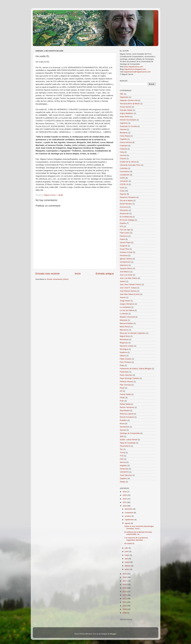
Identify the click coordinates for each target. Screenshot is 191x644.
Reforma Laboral (127, 414)
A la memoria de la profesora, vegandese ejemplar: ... (136, 539)
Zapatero (124, 478)
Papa (122, 365)
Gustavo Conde (126, 252)
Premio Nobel (125, 394)
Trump (122, 453)
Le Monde (124, 314)
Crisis (122, 188)
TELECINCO (125, 446)
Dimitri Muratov (126, 204)
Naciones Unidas (127, 346)
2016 (125, 584)
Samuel (123, 430)
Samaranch (125, 427)
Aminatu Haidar (126, 110)
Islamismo (124, 265)
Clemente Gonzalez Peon (130, 165)
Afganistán (124, 97)
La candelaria (125, 307)
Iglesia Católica (126, 259)
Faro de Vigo (125, 230)
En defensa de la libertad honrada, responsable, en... (138, 533)
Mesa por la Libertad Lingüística (133, 333)
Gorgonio (124, 246)
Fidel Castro (125, 233)
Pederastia (124, 372)
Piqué (122, 388)
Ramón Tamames (127, 407)
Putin (122, 401)
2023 (125, 495)
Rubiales (123, 420)
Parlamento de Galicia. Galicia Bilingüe (136, 369)
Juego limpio (125, 301)
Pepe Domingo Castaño (130, 378)
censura (123, 155)
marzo (128, 562)
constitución (125, 175)
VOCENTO (124, 472)
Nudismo (123, 352)
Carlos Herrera (126, 142)
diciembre (129, 509)
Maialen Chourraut (127, 317)
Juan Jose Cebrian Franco (131, 284)
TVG (122, 456)
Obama (123, 356)
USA (122, 459)
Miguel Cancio (52, 16)
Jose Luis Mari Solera (129, 278)
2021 (125, 502)
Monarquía (124, 339)
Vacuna (123, 462)
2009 (125, 609)
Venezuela (124, 469)
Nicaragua (124, 349)
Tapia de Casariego (128, 443)
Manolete (124, 320)
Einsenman (124, 213)
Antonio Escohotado (128, 120)
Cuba (122, 191)
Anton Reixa (125, 117)
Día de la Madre (126, 201)
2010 (125, 606)
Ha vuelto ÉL (130, 544)
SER (122, 436)
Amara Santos (126, 107)
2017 (125, 581)
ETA (122, 226)
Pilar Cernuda (125, 385)
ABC (122, 94)
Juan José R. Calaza (128, 288)
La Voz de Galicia (127, 310)
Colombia (124, 168)
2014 (125, 592)
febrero (128, 566)
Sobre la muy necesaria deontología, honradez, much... (139, 527)
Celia (122, 152)
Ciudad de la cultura (128, 162)
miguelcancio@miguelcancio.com (137, 72)
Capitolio (123, 139)
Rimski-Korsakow (127, 417)
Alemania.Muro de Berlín (130, 104)
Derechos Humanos (128, 197)
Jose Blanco (125, 272)
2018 (125, 577)
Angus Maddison (127, 113)
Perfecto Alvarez (126, 382)
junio (127, 551)
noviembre (129, 513)
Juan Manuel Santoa (128, 291)
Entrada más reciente (48, 274)
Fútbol (122, 239)
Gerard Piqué (125, 242)
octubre (128, 516)
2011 (125, 602)
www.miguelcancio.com (133, 67)
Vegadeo (123, 465)
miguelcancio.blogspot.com (135, 69)
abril (127, 559)
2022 (125, 499)
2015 (125, 588)
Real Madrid (125, 411)
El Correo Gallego (127, 220)
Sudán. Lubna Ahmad (129, 440)
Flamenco (124, 236)
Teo (121, 449)
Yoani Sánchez (126, 475)
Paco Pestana (126, 362)
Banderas (124, 133)
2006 (125, 613)
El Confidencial (126, 217)
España (123, 223)
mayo (127, 555)
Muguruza (124, 343)
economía (124, 207)
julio (127, 548)
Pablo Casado (126, 359)
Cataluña (124, 149)
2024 (125, 492)
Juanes (123, 297)
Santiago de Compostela (130, 433)
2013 (125, 595)
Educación (124, 210)
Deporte (123, 194)
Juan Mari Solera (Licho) (130, 294)
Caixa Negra (125, 136)
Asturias (123, 129)
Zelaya (123, 482)
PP (121, 391)
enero (127, 569)
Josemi (123, 281)
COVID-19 (124, 184)
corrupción (124, 181)
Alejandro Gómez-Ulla (129, 100)
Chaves (123, 159)
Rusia (122, 424)
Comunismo (125, 171)
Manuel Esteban (126, 323)
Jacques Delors (126, 268)
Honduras (124, 255)
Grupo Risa (124, 249)
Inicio (78, 274)
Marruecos (124, 330)
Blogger (113, 634)
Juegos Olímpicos (127, 304)
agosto (128, 523)
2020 (125, 506)
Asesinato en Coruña (128, 126)
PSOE (122, 398)
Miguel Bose (125, 336)
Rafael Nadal (125, 404)
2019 (125, 574)
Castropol (124, 146)
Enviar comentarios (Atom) (58, 279)
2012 (125, 599)
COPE (122, 178)
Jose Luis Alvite (126, 275)
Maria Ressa (125, 327)
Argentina (124, 123)
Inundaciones (125, 262)
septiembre (130, 520)
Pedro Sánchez (126, 375)
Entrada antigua (105, 274)
